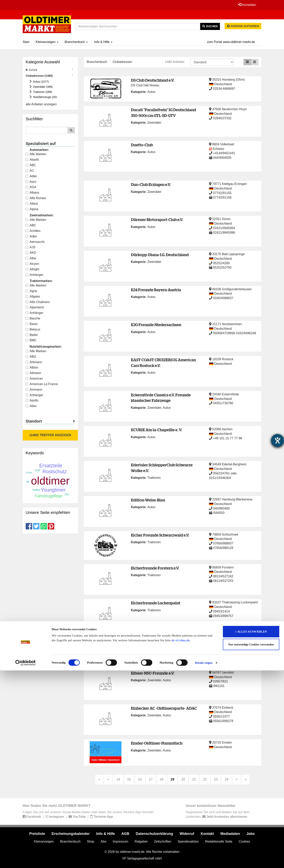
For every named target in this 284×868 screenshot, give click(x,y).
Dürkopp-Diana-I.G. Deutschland (160, 255)
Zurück (31, 70)
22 (205, 779)
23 (216, 779)
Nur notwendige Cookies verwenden (251, 842)
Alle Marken (36, 154)
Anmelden (246, 5)
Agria (31, 291)
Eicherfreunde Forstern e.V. (155, 568)
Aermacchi (35, 242)
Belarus (33, 329)
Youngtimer (53, 490)
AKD (31, 253)
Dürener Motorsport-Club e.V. (157, 220)
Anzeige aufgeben (243, 26)
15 (129, 779)
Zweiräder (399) (43, 87)
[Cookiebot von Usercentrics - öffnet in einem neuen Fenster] (26, 860)
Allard (32, 204)
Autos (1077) (41, 82)
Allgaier (33, 296)
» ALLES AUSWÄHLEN (251, 829)
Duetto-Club (142, 145)
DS (67, 494)
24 (227, 779)
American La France (42, 384)
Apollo (32, 400)
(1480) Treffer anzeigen (50, 435)
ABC (31, 165)
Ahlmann (34, 362)
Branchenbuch (76, 42)
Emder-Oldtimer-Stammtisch (157, 743)
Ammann (34, 390)
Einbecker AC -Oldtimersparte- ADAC (164, 708)
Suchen (210, 26)
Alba (31, 258)
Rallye (36, 490)
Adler (31, 176)
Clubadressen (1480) (39, 76)
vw (28, 481)
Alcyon (32, 264)
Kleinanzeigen (47, 42)
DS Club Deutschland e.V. (153, 80)
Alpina (32, 209)
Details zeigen (204, 860)
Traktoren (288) (42, 92)
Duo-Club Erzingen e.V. (151, 184)
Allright (32, 269)
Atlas (31, 406)
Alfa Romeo (36, 198)
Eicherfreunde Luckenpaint (156, 603)
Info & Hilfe (103, 42)
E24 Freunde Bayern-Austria (156, 290)
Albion (32, 367)
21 (194, 779)
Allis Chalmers (38, 302)
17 (151, 779)
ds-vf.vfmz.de (181, 838)
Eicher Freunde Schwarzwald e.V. (160, 535)
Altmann (33, 373)
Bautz (32, 324)
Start (26, 42)
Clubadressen (122, 62)
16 (140, 779)
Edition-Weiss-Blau (148, 500)
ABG (31, 357)
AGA (31, 187)
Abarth (32, 160)
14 (118, 779)
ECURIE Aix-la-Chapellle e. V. (156, 430)
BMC (31, 340)
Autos (151, 92)
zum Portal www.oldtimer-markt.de (231, 42)
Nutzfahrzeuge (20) (45, 97)
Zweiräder (154, 123)
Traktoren (154, 478)
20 (183, 779)
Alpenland (35, 307)
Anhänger (34, 275)
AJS (30, 247)
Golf (38, 470)
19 (172, 779)
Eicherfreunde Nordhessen (155, 638)
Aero (31, 182)
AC (30, 171)
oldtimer (50, 481)
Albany (32, 193)
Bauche (33, 318)
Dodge (29, 473)
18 (162, 779)
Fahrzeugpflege (49, 496)
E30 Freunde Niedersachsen (156, 325)
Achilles (33, 231)
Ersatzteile (51, 466)
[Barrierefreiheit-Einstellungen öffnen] (277, 441)
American (34, 378)
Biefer (32, 335)
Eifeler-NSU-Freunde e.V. (153, 673)
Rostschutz (55, 471)
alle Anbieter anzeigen (41, 104)
